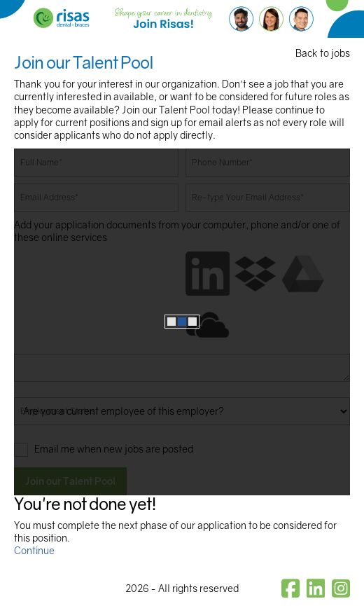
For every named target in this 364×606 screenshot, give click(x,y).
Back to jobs (323, 53)
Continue (34, 550)
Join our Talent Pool (70, 481)
